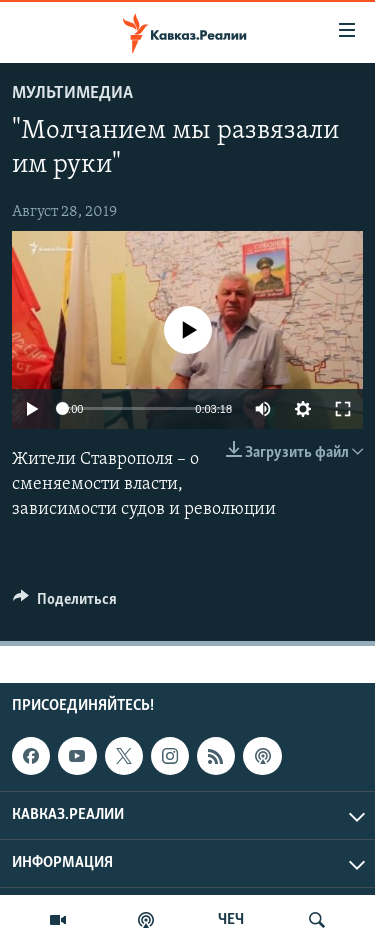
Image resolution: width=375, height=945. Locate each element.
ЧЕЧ (231, 920)
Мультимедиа (72, 93)
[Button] (65, 604)
